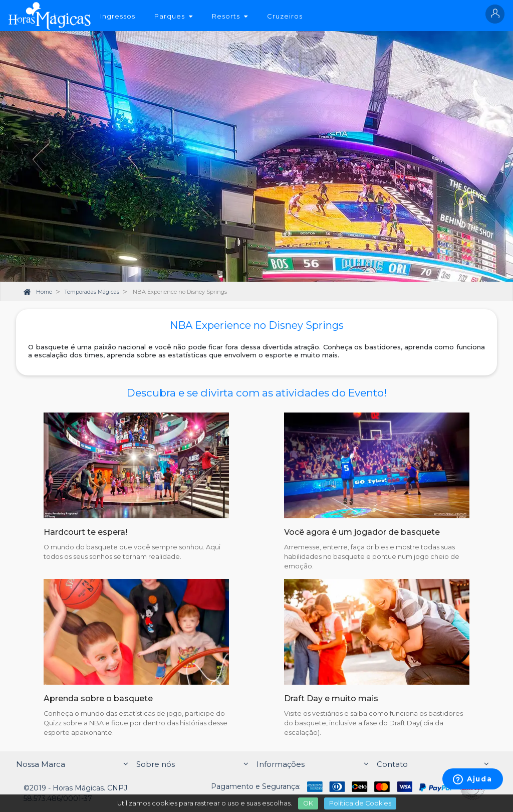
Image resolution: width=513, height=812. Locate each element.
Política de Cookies (360, 803)
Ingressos (118, 16)
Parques (174, 16)
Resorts (230, 16)
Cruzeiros (285, 16)
